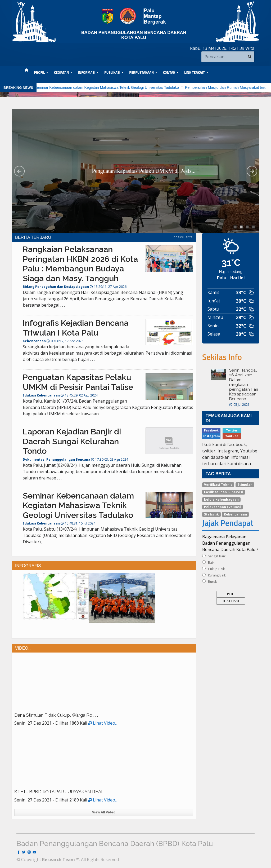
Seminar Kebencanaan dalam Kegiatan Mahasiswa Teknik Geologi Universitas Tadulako (121, 87)
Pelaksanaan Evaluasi (222, 507)
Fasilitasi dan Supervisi (224, 492)
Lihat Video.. (102, 723)
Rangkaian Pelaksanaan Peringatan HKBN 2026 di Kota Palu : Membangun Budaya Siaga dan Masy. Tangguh (80, 264)
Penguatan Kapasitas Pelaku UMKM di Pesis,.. (144, 171)
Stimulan (245, 485)
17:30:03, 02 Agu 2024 (110, 459)
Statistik (211, 514)
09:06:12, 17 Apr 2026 (65, 341)
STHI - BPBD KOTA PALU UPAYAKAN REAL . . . (62, 792)
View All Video (104, 812)
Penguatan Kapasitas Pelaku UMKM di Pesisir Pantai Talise (78, 382)
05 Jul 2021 (239, 405)
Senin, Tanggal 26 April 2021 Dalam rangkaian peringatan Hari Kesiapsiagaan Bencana (244, 385)
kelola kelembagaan (221, 499)
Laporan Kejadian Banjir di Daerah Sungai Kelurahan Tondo (72, 441)
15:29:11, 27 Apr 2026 (108, 287)
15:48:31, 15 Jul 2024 (78, 523)
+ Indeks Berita (181, 237)
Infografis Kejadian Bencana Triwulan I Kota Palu (76, 328)
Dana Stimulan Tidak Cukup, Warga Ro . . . (56, 715)
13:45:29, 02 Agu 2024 (79, 395)
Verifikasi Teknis (218, 485)
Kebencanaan (235, 514)
